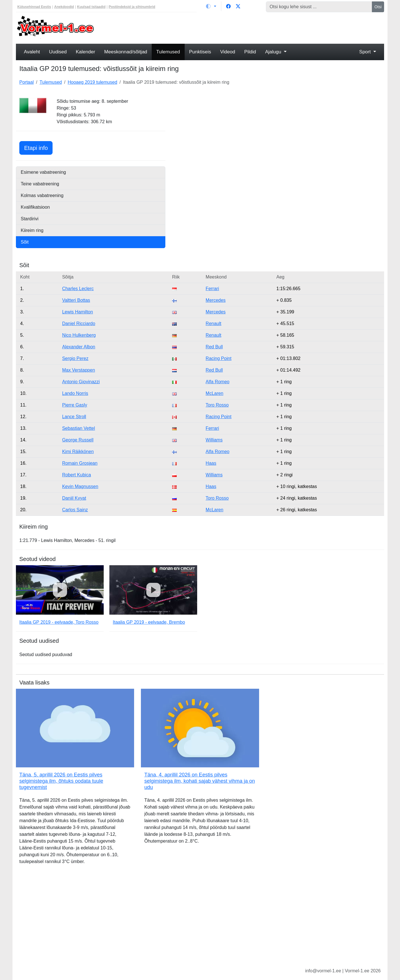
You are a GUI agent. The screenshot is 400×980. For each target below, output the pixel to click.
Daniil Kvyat (74, 498)
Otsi (378, 7)
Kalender (86, 52)
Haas (211, 463)
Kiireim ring (32, 230)
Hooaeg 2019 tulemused (92, 82)
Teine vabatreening (40, 184)
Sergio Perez (75, 358)
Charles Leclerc (78, 289)
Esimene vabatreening (43, 172)
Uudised (58, 52)
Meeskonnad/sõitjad (126, 52)
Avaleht (32, 52)
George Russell (78, 440)
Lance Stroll (74, 417)
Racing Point (219, 358)
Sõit (25, 242)
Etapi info (38, 147)
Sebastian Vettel (79, 428)
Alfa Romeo (218, 382)
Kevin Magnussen (80, 486)
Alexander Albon (79, 347)
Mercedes (216, 300)
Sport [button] (365, 52)
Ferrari (212, 289)
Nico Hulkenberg (79, 335)
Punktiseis (200, 52)
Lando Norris (75, 393)
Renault (213, 323)
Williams (214, 440)
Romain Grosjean (80, 463)
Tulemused (168, 52)
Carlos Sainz (75, 510)
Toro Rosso (217, 405)
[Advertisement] (247, 27)
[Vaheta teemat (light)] (211, 6)
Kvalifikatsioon (35, 207)
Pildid (250, 52)
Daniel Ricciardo (79, 323)
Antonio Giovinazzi (81, 382)
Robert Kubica (77, 475)
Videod (228, 52)
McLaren (214, 393)
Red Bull (214, 347)
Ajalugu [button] (274, 52)
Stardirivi (30, 219)
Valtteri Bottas (76, 300)
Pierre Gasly (75, 405)
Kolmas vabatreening (42, 195)
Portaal (27, 82)
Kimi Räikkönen (78, 452)
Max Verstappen (79, 370)
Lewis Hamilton (78, 312)
